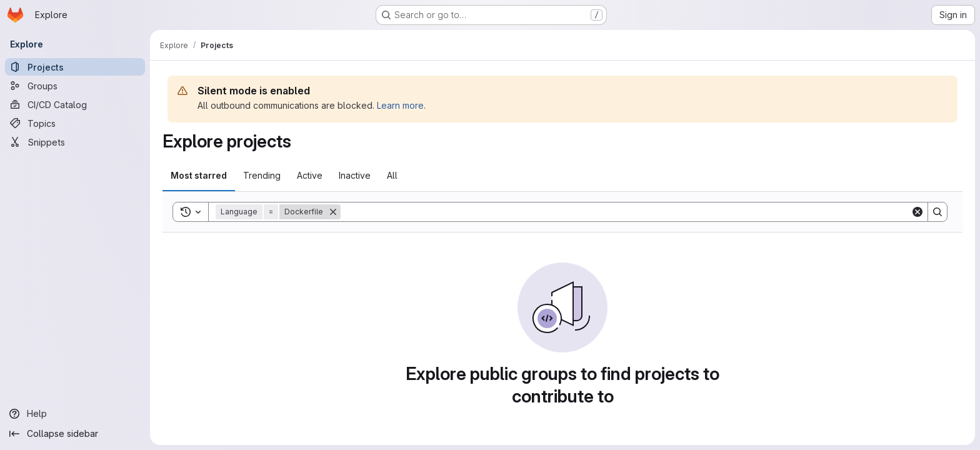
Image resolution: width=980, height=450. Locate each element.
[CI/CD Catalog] (75, 104)
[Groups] (75, 86)
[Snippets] (75, 142)
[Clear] (917, 212)
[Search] (626, 212)
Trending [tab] (262, 175)
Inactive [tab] (355, 175)
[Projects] (75, 67)
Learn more (400, 105)
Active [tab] (310, 175)
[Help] (75, 414)
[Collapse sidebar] (75, 434)
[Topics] (75, 123)
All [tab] (392, 175)
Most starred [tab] (199, 175)
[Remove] (333, 212)
